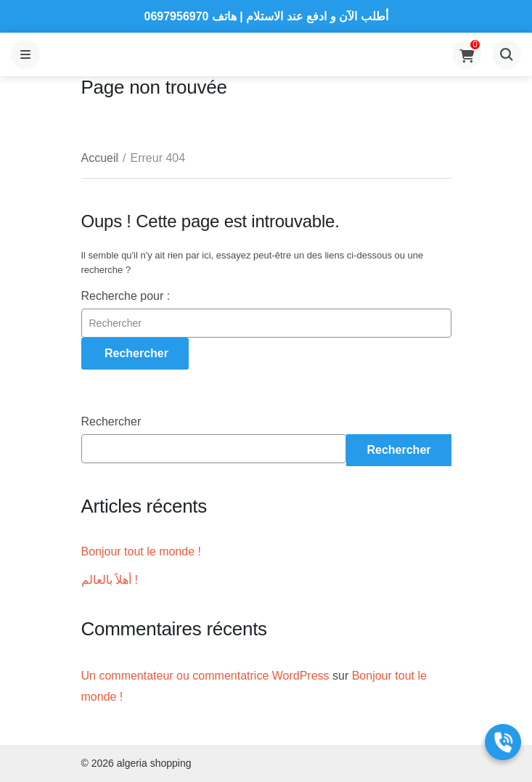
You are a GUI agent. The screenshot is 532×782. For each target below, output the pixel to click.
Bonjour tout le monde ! (141, 551)
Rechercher (111, 421)
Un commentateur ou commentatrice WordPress (205, 676)
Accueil (100, 158)
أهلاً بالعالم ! (110, 580)
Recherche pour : (126, 296)
